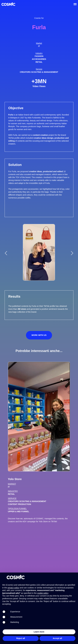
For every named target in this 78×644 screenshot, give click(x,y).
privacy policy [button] (13, 588)
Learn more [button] (39, 632)
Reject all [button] (21, 638)
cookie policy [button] (43, 593)
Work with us (39, 335)
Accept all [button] (57, 638)
